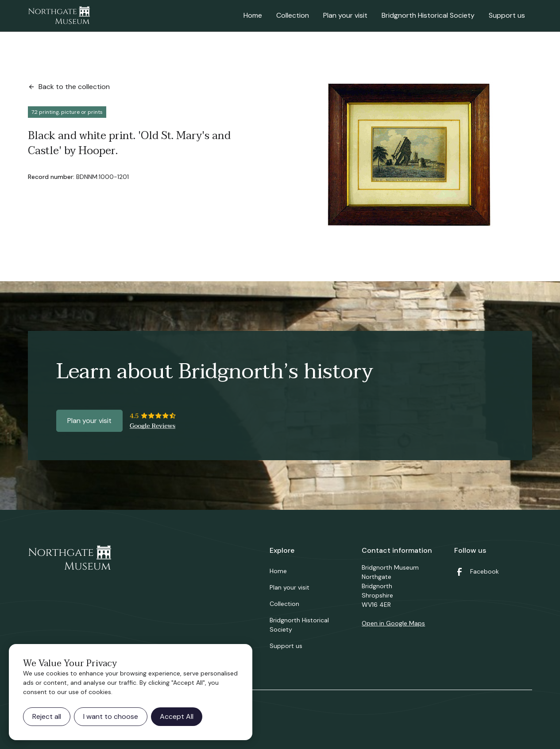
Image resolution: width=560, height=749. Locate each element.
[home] (59, 16)
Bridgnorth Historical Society (428, 15)
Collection (293, 15)
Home (253, 15)
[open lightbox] (411, 157)
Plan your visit (345, 15)
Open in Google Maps (393, 623)
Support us (507, 15)
